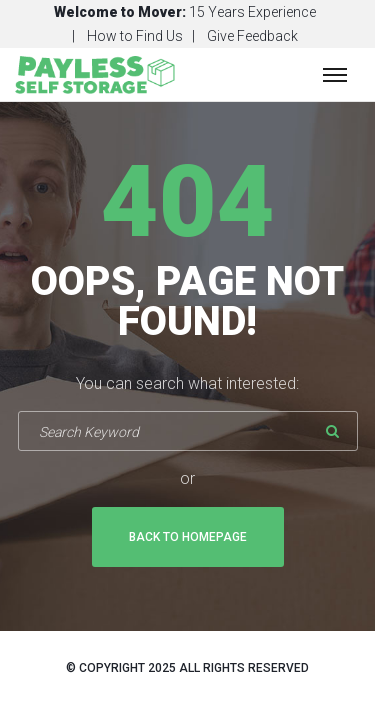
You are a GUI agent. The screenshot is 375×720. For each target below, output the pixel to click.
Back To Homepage (188, 537)
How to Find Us (135, 36)
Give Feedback (252, 36)
